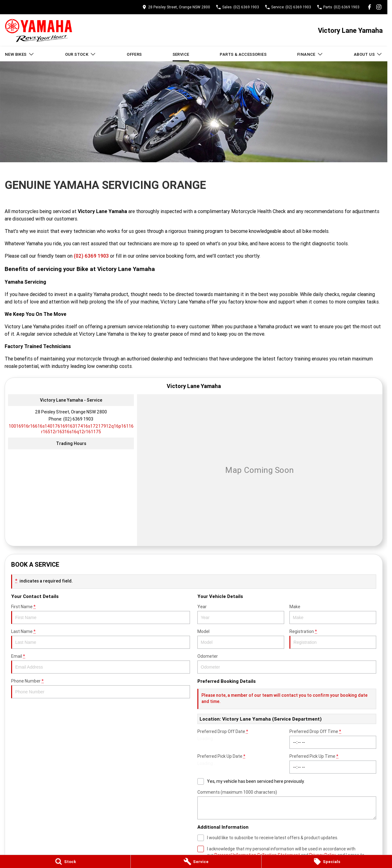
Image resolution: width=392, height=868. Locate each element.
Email (101, 663)
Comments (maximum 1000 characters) (287, 804)
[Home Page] (39, 31)
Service (181, 54)
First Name (101, 614)
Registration (333, 639)
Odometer (287, 663)
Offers (134, 54)
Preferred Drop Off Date (241, 739)
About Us (368, 54)
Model (241, 639)
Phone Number (101, 688)
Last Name (101, 639)
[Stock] (65, 861)
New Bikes (20, 54)
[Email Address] (71, 429)
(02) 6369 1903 (91, 256)
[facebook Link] (370, 7)
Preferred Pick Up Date (241, 763)
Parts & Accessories (243, 54)
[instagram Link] (379, 7)
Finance (310, 54)
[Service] (196, 861)
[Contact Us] (176, 7)
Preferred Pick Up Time (333, 763)
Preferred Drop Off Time (333, 739)
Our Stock (81, 54)
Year (241, 614)
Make (333, 614)
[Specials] (327, 861)
